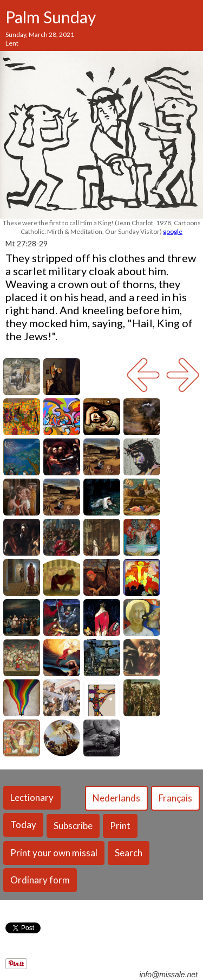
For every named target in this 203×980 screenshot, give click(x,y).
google (173, 231)
